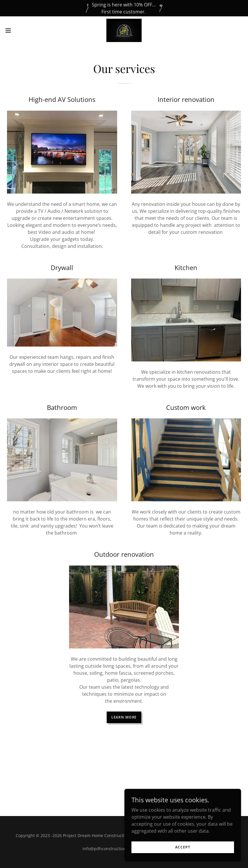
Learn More (124, 717)
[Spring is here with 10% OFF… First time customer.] (124, 8)
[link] (124, 30)
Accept (183, 847)
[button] (21, 30)
